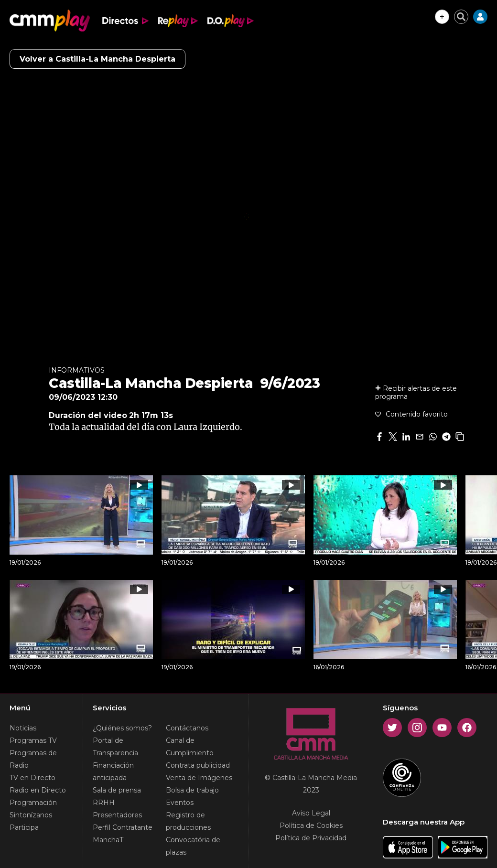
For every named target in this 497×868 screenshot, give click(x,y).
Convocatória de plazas (193, 846)
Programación (33, 803)
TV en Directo (32, 778)
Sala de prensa (117, 790)
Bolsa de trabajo (192, 790)
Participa (24, 827)
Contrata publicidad (198, 765)
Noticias (23, 728)
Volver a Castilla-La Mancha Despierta (97, 59)
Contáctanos (187, 728)
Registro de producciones (188, 821)
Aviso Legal (311, 813)
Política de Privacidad (311, 838)
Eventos (180, 803)
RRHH (104, 803)
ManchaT (108, 840)
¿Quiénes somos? (122, 728)
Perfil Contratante (123, 827)
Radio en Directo (38, 790)
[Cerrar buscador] (461, 17)
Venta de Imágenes (199, 778)
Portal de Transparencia (115, 747)
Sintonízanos (31, 815)
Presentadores (117, 815)
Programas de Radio (33, 759)
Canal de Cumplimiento (190, 747)
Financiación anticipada (113, 772)
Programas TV (33, 740)
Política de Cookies (311, 825)
